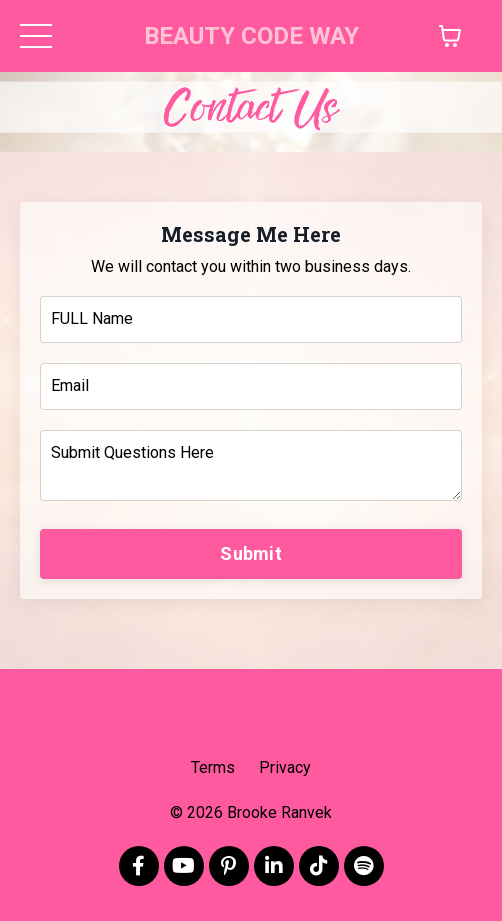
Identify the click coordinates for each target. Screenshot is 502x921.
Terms (213, 767)
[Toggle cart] (450, 36)
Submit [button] (251, 553)
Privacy (285, 767)
